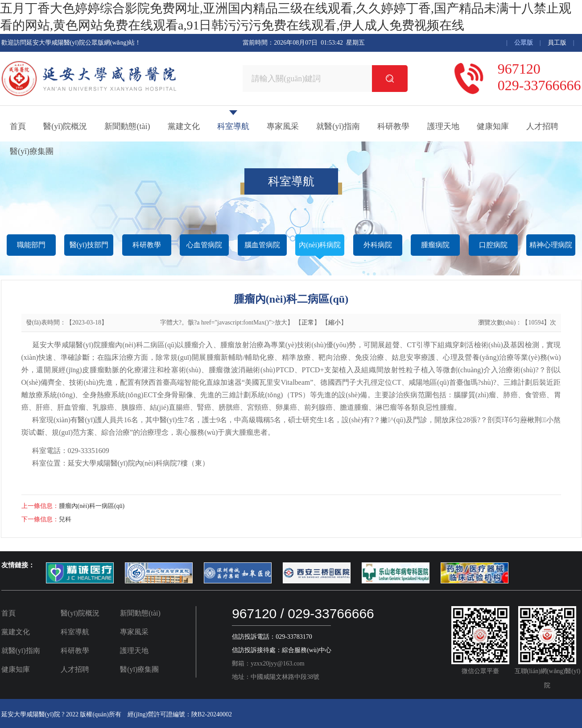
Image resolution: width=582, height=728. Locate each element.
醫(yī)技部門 (89, 245)
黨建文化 (184, 126)
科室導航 (233, 126)
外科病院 (378, 245)
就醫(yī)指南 (338, 126)
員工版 (557, 43)
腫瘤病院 (435, 245)
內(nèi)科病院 (320, 245)
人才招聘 (542, 126)
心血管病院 (204, 245)
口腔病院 (493, 245)
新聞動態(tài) (127, 126)
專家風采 (283, 126)
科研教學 (393, 126)
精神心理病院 (551, 245)
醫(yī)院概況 (65, 126)
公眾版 (524, 43)
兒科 (65, 519)
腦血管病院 (262, 245)
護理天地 (443, 126)
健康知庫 (493, 126)
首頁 (18, 126)
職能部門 (31, 245)
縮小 (334, 322)
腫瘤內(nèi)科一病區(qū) (92, 506)
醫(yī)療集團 (32, 151)
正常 (308, 322)
